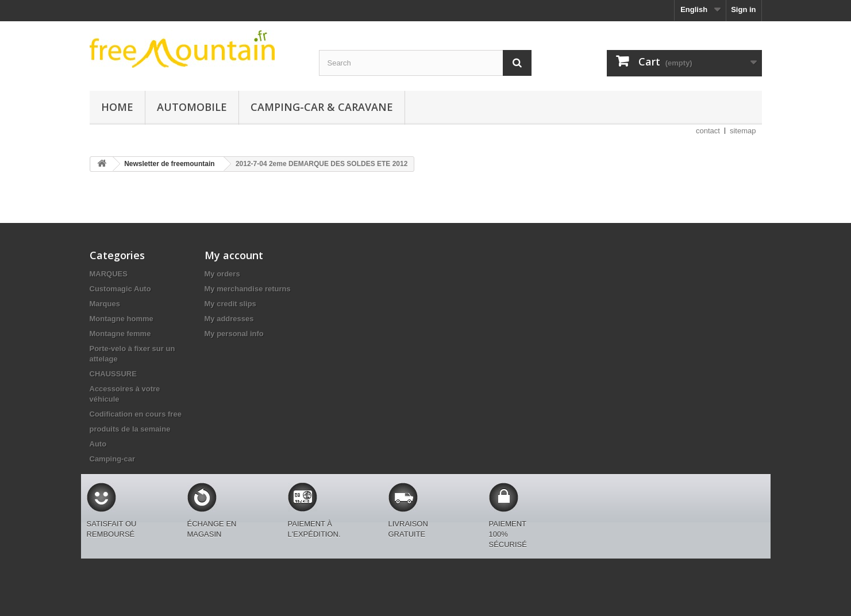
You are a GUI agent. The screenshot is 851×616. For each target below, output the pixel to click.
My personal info (234, 334)
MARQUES (109, 274)
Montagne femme (120, 334)
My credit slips (230, 304)
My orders (222, 274)
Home (117, 107)
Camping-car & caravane (322, 107)
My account (234, 255)
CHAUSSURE (113, 374)
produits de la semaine (130, 429)
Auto (98, 444)
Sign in (743, 9)
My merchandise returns (248, 289)
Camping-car (112, 459)
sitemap (743, 131)
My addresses (229, 319)
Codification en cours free (136, 414)
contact (708, 131)
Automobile (192, 107)
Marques (105, 304)
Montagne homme (122, 319)
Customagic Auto (120, 289)
